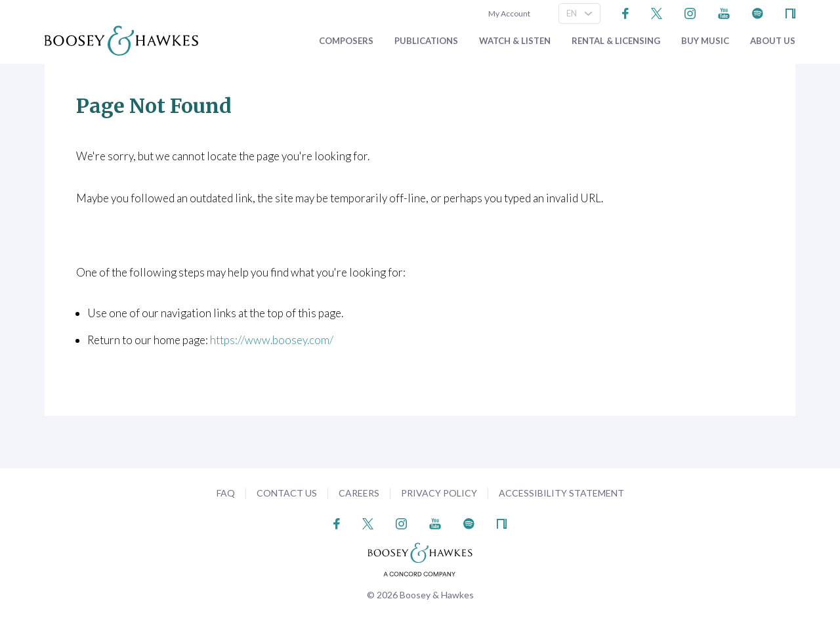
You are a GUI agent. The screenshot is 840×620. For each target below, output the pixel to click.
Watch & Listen (515, 41)
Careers (359, 493)
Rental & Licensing (616, 41)
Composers (346, 41)
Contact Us (287, 493)
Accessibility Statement (561, 493)
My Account (508, 13)
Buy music (705, 41)
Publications (426, 41)
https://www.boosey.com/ (272, 340)
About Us (773, 41)
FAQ (226, 493)
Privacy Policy (439, 493)
